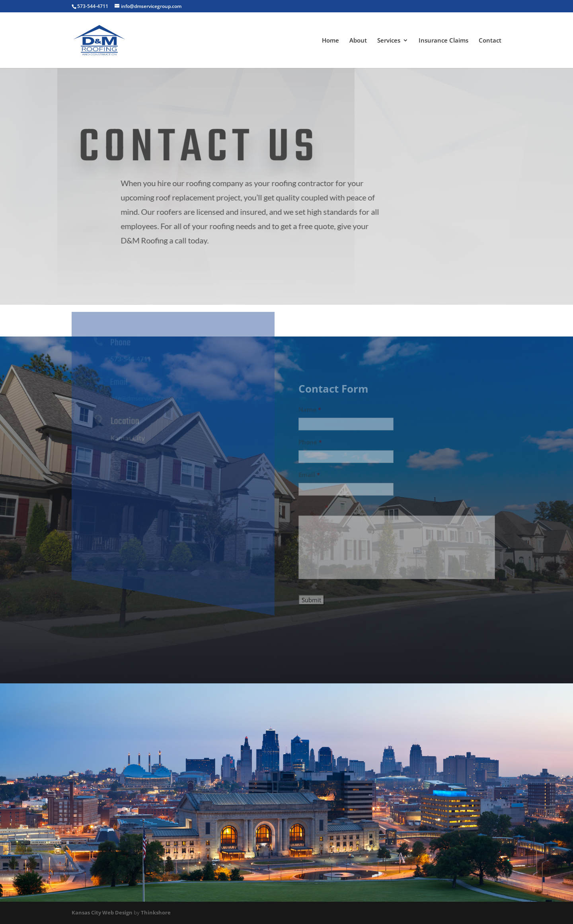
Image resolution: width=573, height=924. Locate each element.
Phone (310, 447)
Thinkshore (156, 912)
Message (313, 513)
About (358, 41)
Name (310, 415)
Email (309, 480)
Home (330, 41)
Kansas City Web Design (102, 912)
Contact (490, 41)
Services (389, 41)
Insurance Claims (443, 41)
